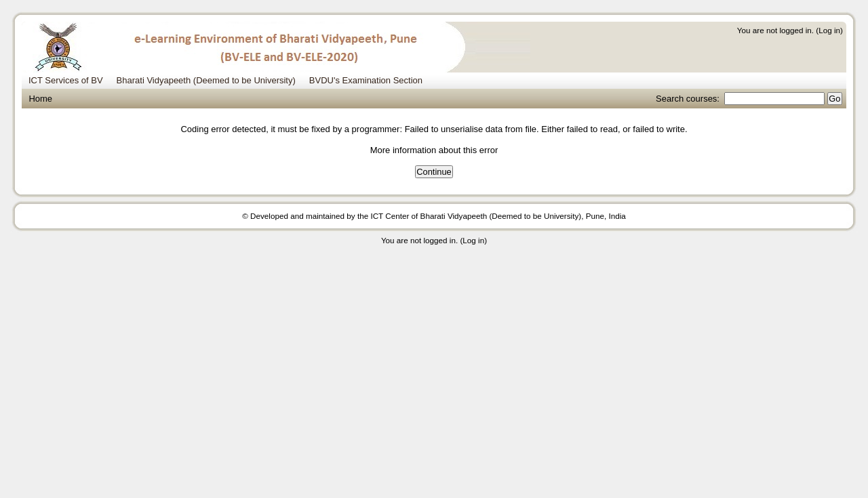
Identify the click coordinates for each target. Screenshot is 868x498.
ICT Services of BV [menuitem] (66, 80)
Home (40, 99)
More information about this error (434, 150)
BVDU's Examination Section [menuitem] (366, 80)
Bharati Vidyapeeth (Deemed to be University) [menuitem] (206, 80)
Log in (829, 30)
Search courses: (689, 99)
